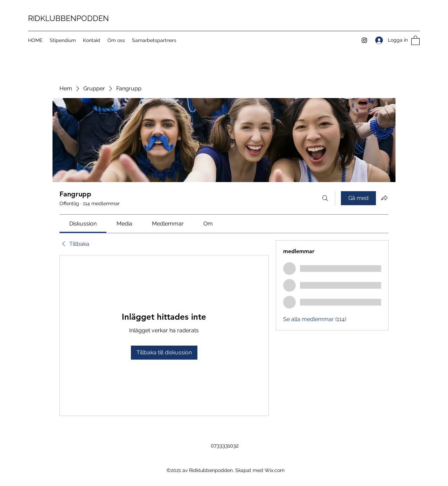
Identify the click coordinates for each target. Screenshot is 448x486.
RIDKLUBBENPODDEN (68, 18)
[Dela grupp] (384, 198)
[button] (415, 40)
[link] (83, 224)
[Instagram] (364, 40)
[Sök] (325, 198)
